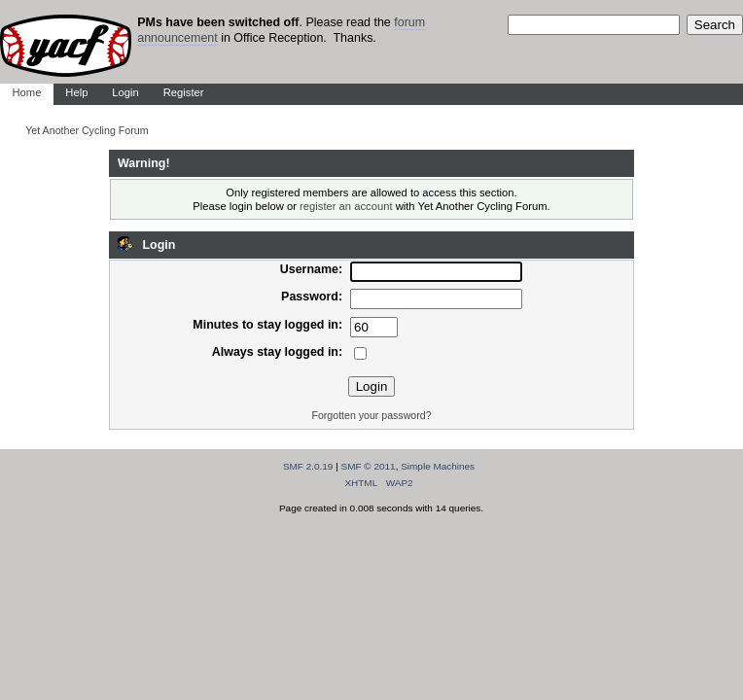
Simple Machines (438, 466)
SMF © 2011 (369, 466)
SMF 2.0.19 (308, 466)
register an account (346, 206)
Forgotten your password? (371, 415)
